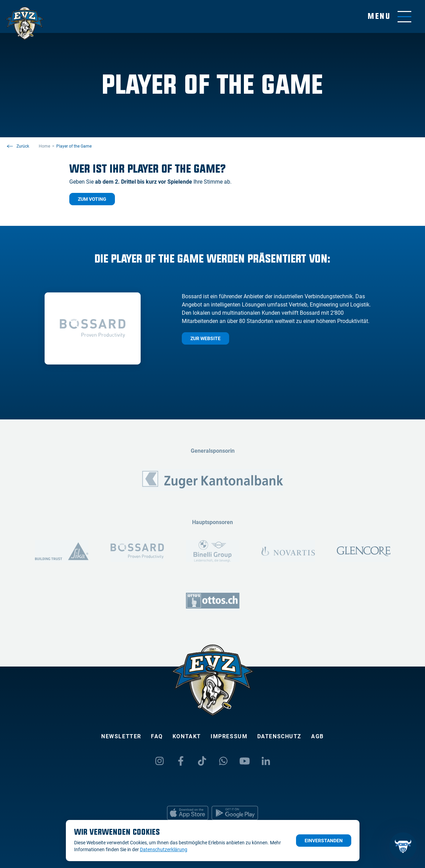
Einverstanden (324, 841)
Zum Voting (92, 199)
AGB (317, 736)
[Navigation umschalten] (389, 17)
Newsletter (121, 736)
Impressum (229, 736)
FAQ (157, 736)
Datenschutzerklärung (164, 849)
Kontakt (187, 736)
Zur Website (205, 338)
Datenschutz (280, 736)
